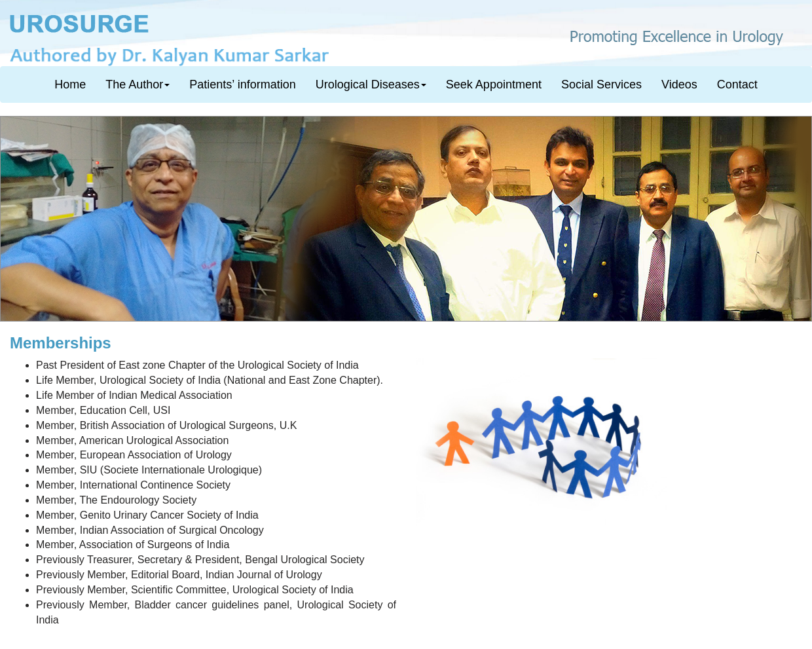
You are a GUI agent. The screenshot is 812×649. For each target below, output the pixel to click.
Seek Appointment (494, 84)
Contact (737, 84)
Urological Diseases (371, 84)
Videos (679, 84)
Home (70, 84)
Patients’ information (242, 84)
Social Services (601, 84)
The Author (138, 84)
